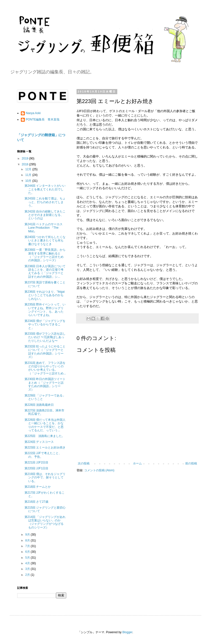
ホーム (137, 463)
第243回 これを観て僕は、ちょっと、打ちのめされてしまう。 (45, 202)
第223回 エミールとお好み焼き (45, 447)
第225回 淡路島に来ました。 (45, 436)
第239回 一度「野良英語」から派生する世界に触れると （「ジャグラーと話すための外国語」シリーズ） (45, 255)
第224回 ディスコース (39, 442)
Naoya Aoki (33, 113)
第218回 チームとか (38, 487)
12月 (29, 169)
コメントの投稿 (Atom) (99, 470)
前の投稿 (191, 463)
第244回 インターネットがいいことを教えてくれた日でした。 (45, 189)
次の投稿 (84, 463)
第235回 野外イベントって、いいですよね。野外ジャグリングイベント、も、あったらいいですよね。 (45, 310)
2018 (26, 164)
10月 (29, 181)
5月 (28, 558)
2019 (26, 158)
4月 (28, 563)
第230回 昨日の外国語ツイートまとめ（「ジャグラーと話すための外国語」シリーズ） (45, 384)
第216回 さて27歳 (36, 502)
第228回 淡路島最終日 (39, 405)
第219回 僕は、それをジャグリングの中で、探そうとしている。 (45, 478)
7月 (28, 546)
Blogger (127, 632)
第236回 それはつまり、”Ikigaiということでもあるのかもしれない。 (45, 295)
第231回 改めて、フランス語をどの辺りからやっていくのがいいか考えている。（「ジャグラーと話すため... (45, 368)
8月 (28, 540)
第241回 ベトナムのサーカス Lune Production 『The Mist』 (45, 228)
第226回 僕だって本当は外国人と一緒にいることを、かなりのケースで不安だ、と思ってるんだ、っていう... (45, 425)
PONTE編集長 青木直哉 (43, 119)
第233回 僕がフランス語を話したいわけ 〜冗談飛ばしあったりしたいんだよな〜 (45, 337)
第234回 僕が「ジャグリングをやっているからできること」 (45, 324)
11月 (29, 175)
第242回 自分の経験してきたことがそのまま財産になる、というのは (45, 215)
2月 (28, 575)
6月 (28, 552)
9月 (28, 535)
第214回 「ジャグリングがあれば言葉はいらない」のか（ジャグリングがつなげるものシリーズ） (45, 522)
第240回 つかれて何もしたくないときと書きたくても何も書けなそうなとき (45, 241)
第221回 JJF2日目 (36, 462)
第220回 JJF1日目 (36, 468)
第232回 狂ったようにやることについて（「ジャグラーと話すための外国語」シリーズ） (45, 352)
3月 (28, 569)
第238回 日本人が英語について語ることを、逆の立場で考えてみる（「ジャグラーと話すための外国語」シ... (45, 271)
